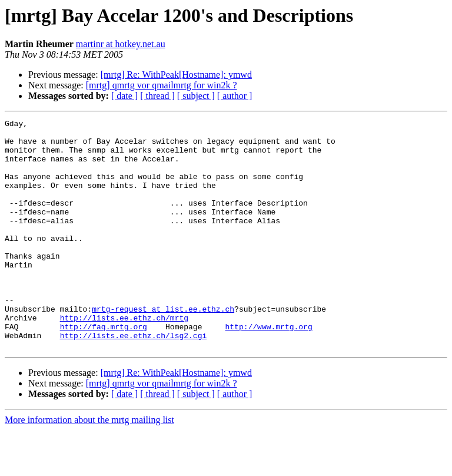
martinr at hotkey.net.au (121, 44)
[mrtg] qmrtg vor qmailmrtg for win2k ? (162, 85)
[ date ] (124, 96)
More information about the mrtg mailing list (89, 466)
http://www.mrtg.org (268, 369)
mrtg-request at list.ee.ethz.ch (163, 348)
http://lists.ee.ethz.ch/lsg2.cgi (134, 379)
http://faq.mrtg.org (104, 369)
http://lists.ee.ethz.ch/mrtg (124, 358)
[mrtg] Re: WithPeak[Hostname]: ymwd (176, 75)
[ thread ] (157, 96)
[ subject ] (196, 96)
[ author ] (235, 96)
